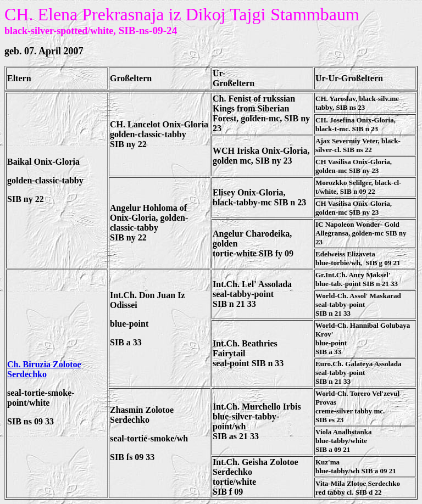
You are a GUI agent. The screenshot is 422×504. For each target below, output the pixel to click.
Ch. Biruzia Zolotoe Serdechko (44, 369)
